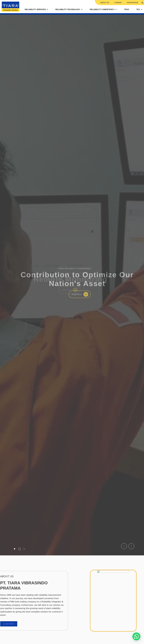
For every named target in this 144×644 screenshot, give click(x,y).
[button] (142, 3)
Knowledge (132, 3)
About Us (105, 3)
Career (118, 3)
